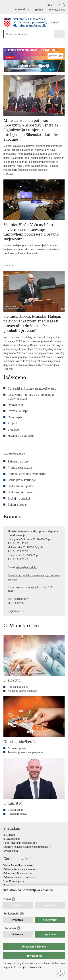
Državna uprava (17, 748)
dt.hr (34, 567)
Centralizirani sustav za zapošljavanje (32, 389)
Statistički (10, 928)
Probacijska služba (20, 468)
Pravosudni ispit (18, 411)
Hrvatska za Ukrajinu (21, 436)
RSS (50, 5)
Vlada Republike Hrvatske (18, 865)
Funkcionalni (11, 914)
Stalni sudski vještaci (22, 486)
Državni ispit (16, 405)
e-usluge (13, 430)
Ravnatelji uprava (18, 814)
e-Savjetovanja (12, 839)
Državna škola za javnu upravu (21, 869)
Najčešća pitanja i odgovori (23, 691)
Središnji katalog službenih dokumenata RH (28, 847)
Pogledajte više (16, 611)
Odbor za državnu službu (18, 873)
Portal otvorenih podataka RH (20, 843)
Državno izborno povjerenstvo (20, 877)
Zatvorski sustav (18, 462)
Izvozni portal (11, 851)
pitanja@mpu (24, 567)
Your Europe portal (14, 881)
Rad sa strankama (18, 687)
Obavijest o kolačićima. (29, 967)
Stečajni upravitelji (19, 499)
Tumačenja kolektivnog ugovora (26, 752)
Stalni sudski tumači (21, 492)
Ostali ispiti (15, 417)
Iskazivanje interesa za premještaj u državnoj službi (31, 397)
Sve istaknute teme (14, 454)
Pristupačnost (57, 10)
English (39, 10)
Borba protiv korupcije (22, 480)
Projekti (13, 423)
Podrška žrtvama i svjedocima (27, 474)
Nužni (7, 899)
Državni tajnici (16, 810)
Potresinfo (9, 885)
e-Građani (9, 835)
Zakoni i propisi (18, 505)
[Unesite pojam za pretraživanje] (19, 34)
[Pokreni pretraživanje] (47, 34)
